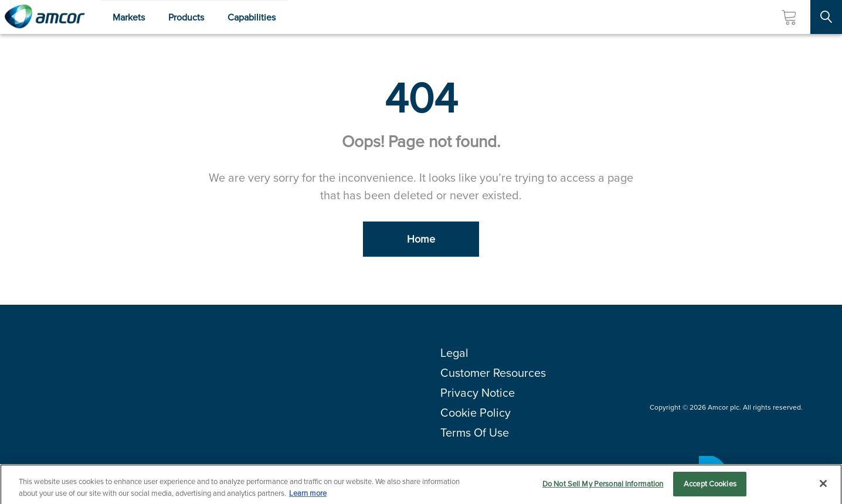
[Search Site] (826, 17)
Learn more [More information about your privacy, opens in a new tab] (308, 495)
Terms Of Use (475, 433)
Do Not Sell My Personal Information (603, 486)
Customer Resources (493, 373)
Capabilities (252, 17)
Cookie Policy (476, 413)
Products (186, 17)
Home (421, 239)
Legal (454, 353)
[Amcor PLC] (45, 17)
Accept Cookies (710, 486)
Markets (129, 17)
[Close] (823, 485)
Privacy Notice (478, 393)
